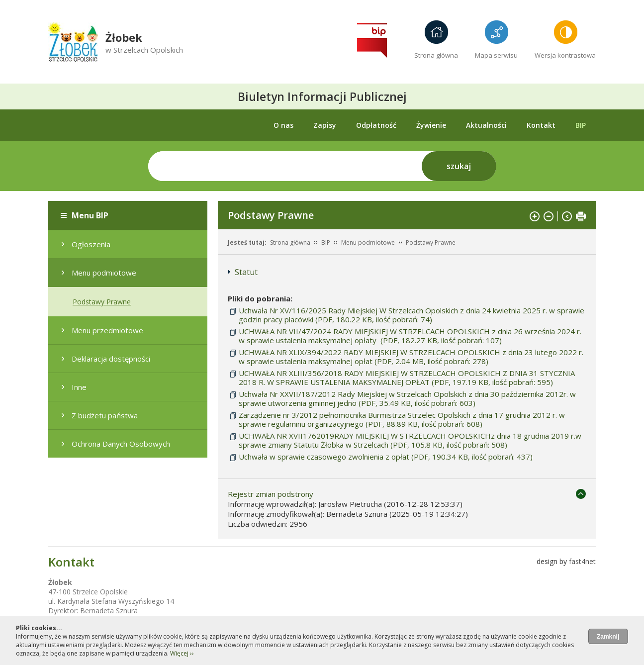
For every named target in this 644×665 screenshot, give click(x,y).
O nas (283, 125)
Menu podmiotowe (104, 273)
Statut (246, 272)
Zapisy (325, 125)
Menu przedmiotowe (107, 330)
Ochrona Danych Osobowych (121, 444)
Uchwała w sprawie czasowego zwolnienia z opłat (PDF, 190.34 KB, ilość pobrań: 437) (386, 457)
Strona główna (436, 55)
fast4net (582, 561)
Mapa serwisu (496, 55)
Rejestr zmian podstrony (271, 494)
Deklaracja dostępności (111, 359)
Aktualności (486, 125)
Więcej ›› (182, 653)
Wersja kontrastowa (565, 55)
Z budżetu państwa (105, 415)
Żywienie (431, 125)
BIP (581, 125)
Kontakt (541, 125)
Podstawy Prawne (102, 302)
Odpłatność (376, 125)
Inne (79, 387)
